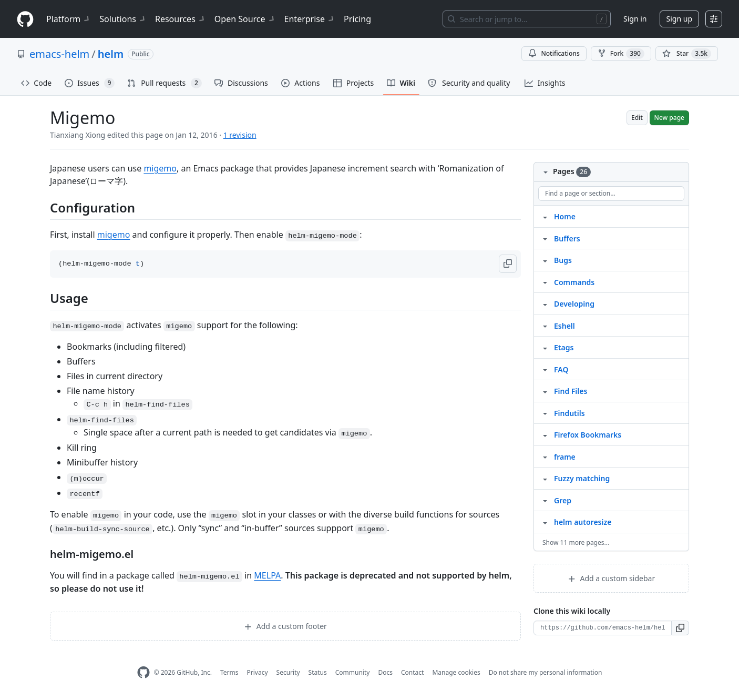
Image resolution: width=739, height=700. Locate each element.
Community (353, 672)
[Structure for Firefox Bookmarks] (545, 434)
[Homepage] (25, 19)
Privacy (258, 672)
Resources (181, 19)
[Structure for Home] (545, 216)
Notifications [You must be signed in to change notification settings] (554, 53)
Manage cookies (456, 672)
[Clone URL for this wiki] (603, 628)
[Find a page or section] (611, 194)
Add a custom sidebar (611, 578)
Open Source (245, 19)
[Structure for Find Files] (545, 391)
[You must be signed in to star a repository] (687, 54)
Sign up (679, 19)
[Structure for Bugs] (545, 260)
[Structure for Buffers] (545, 238)
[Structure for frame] (545, 456)
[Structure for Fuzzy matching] (545, 478)
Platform (69, 19)
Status (318, 672)
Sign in (635, 19)
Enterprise (310, 19)
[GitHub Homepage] (143, 672)
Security (288, 672)
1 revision (240, 135)
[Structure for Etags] (545, 347)
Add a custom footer (285, 626)
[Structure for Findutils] (545, 413)
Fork (621, 54)
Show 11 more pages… (576, 542)
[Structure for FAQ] (545, 369)
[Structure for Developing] (545, 303)
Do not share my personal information (546, 672)
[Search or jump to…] (527, 19)
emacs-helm (59, 54)
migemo (160, 168)
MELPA (267, 575)
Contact (412, 672)
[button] (508, 264)
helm (111, 54)
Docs (385, 672)
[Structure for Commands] (545, 282)
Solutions (123, 19)
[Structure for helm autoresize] (545, 522)
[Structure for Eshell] (545, 326)
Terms (229, 672)
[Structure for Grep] (545, 500)
